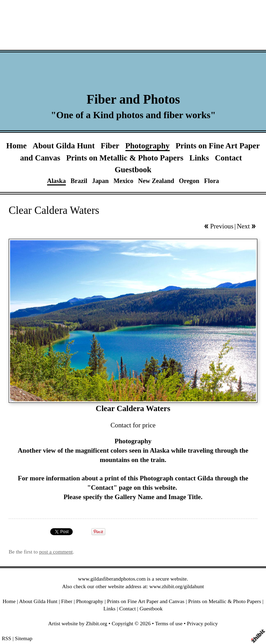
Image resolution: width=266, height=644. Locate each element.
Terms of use (169, 623)
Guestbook (133, 169)
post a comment (56, 552)
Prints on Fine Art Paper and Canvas (146, 601)
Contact (228, 158)
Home (16, 146)
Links (199, 158)
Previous (222, 226)
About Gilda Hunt (64, 146)
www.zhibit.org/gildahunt (176, 586)
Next (243, 226)
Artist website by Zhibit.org (78, 623)
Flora (211, 181)
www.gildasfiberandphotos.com (112, 579)
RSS (6, 638)
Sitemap (24, 638)
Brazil (79, 181)
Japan (100, 181)
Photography (148, 146)
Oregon (189, 181)
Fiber (110, 146)
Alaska (56, 181)
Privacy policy (202, 623)
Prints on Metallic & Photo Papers (125, 158)
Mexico (123, 181)
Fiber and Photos (133, 99)
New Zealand (156, 181)
